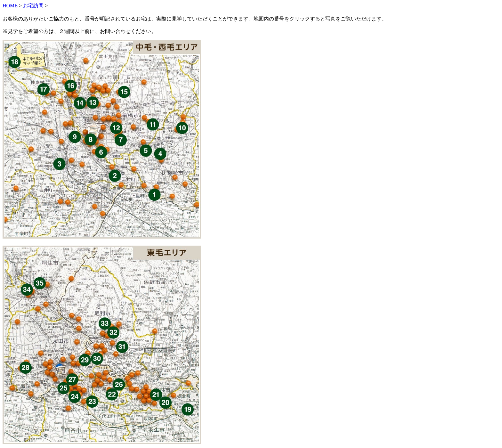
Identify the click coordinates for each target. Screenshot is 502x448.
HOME (10, 6)
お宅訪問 (33, 6)
